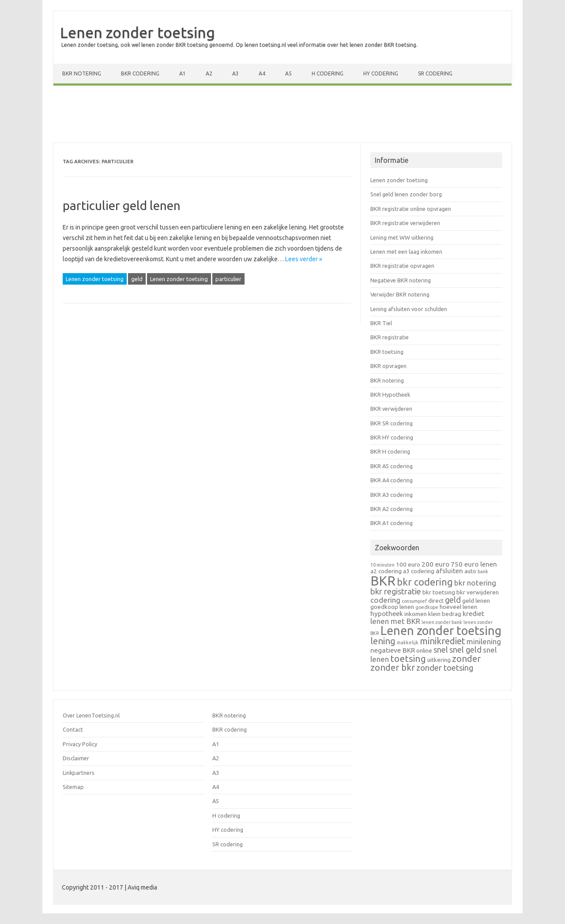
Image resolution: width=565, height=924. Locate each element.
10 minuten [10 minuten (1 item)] (382, 565)
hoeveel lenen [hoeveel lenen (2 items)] (458, 607)
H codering (328, 73)
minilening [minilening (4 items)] (484, 641)
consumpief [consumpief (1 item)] (414, 601)
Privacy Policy (80, 744)
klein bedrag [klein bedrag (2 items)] (445, 614)
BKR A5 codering (392, 466)
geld (137, 279)
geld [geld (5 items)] (453, 600)
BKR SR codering (392, 423)
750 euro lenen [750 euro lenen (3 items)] (474, 564)
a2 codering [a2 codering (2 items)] (386, 571)
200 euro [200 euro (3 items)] (435, 564)
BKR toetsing (387, 352)
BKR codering (140, 73)
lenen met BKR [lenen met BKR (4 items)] (395, 621)
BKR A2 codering (392, 509)
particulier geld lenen (122, 205)
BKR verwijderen (391, 409)
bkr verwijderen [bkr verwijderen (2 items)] (478, 592)
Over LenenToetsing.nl (91, 715)
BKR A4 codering (392, 480)
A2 (209, 73)
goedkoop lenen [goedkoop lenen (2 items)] (392, 607)
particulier (228, 279)
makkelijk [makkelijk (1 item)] (408, 642)
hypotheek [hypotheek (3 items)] (387, 614)
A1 (183, 73)
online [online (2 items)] (424, 650)
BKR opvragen (388, 366)
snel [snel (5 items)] (441, 650)
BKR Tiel (381, 323)
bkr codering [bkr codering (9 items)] (425, 582)
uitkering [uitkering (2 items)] (439, 660)
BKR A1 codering (392, 523)
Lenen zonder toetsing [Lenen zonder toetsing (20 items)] (441, 631)
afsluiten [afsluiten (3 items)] (449, 571)
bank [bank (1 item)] (483, 571)
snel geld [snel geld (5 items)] (465, 650)
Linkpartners (79, 773)
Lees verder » (304, 259)
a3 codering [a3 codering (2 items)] (419, 571)
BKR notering (82, 73)
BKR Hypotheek (390, 394)
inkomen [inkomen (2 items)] (416, 614)
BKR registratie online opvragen (411, 209)
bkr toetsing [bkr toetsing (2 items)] (439, 592)
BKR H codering (390, 451)
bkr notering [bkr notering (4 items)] (475, 583)
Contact (73, 729)
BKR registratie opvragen (402, 266)
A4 (262, 73)
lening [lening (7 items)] (383, 641)
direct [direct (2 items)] (436, 601)
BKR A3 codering (392, 495)
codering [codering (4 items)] (385, 600)
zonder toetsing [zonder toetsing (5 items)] (445, 668)
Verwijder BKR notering (400, 294)
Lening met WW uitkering (402, 237)
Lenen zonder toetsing (137, 32)
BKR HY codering (392, 437)
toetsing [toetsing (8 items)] (408, 658)
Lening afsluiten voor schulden (409, 309)
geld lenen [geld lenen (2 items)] (476, 601)
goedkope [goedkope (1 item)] (427, 607)
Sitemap (73, 787)
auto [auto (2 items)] (470, 571)
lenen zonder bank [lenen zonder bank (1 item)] (442, 622)
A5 (288, 73)
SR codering (435, 73)
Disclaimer (76, 758)
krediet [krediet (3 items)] (473, 614)
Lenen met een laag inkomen (406, 252)
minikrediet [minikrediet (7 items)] (443, 641)
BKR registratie (390, 337)
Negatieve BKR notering (401, 280)
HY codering (381, 73)
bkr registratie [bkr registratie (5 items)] (396, 591)
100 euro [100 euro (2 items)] (408, 564)
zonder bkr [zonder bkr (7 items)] (393, 667)
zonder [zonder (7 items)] (466, 659)
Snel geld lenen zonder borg (406, 194)
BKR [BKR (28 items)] (383, 581)
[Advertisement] (282, 116)
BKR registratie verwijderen (405, 223)
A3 (235, 73)
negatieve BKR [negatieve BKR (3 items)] (393, 650)
